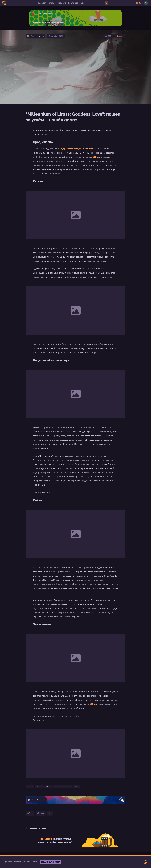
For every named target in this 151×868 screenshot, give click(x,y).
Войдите (46, 839)
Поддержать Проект (50, 862)
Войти (139, 3)
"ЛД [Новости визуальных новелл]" (78, 149)
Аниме (39, 787)
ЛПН (76, 787)
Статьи (52, 3)
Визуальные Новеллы (63, 787)
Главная (42, 3)
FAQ (29, 862)
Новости (62, 3)
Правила (8, 862)
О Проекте (20, 862)
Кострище (73, 3)
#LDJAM (97, 157)
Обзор (48, 787)
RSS (35, 862)
